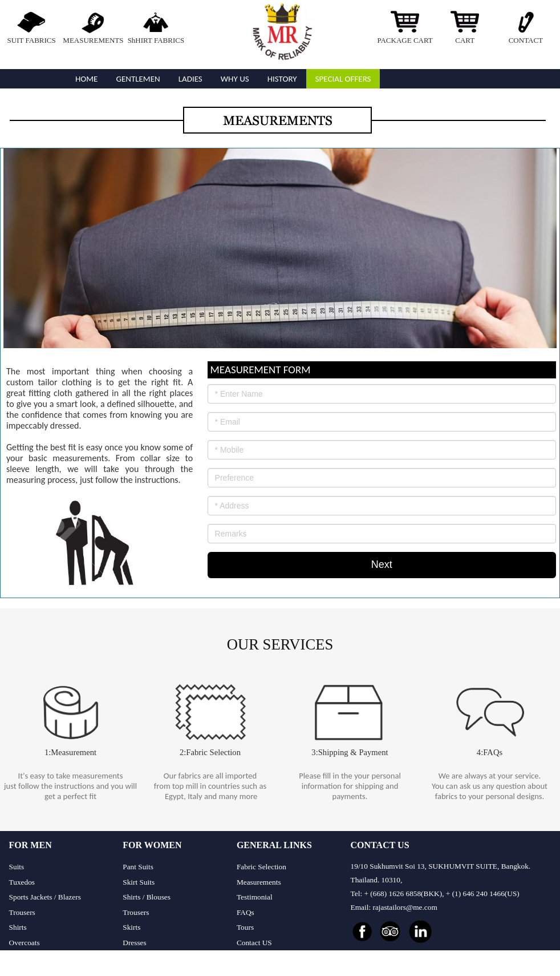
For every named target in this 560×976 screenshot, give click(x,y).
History (282, 79)
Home (86, 79)
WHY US (235, 79)
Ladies (190, 79)
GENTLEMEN (138, 79)
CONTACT (526, 40)
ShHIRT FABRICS (156, 40)
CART (465, 40)
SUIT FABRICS (32, 40)
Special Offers (343, 79)
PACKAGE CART (405, 40)
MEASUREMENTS (93, 40)
